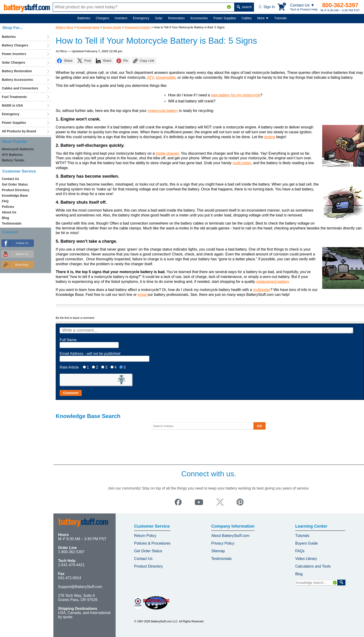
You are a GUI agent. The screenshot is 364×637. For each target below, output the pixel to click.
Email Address (90, 354)
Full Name (68, 340)
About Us (9, 212)
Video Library (306, 559)
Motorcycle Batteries (18, 149)
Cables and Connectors (20, 88)
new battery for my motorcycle (236, 95)
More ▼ (263, 18)
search (244, 7)
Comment (71, 393)
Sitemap (218, 551)
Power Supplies (225, 18)
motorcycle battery (163, 111)
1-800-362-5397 (71, 552)
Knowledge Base (88, 27)
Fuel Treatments (14, 97)
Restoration (176, 18)
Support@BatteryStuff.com (80, 587)
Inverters (121, 18)
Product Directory (16, 190)
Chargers (102, 18)
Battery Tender (13, 160)
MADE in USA (12, 105)
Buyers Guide (112, 27)
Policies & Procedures (152, 543)
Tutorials (281, 18)
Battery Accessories (17, 80)
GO (260, 426)
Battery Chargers (15, 45)
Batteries (84, 18)
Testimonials (12, 223)
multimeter (262, 290)
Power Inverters (14, 54)
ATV (150, 77)
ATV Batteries (12, 155)
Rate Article (69, 367)
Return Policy (145, 536)
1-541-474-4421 (71, 565)
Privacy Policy (223, 543)
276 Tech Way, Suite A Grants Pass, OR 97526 (78, 598)
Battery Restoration (17, 71)
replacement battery (273, 282)
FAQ (5, 201)
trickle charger (167, 153)
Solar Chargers (13, 62)
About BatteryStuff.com (230, 536)
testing (270, 137)
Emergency (141, 18)
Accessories (199, 18)
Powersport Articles (138, 27)
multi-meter (242, 163)
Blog (5, 218)
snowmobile (166, 77)
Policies (8, 207)
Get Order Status (15, 184)
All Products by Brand (19, 131)
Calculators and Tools (313, 566)
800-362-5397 (340, 5)
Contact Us (10, 179)
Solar (159, 18)
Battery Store (65, 27)
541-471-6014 (70, 578)
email (143, 295)
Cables (247, 18)
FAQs (300, 551)
